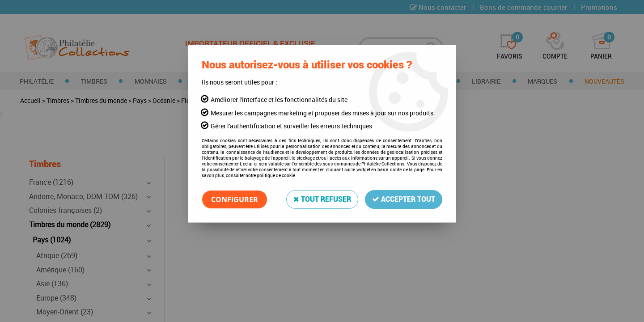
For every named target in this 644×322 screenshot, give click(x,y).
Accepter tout (404, 199)
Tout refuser (322, 199)
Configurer (235, 199)
